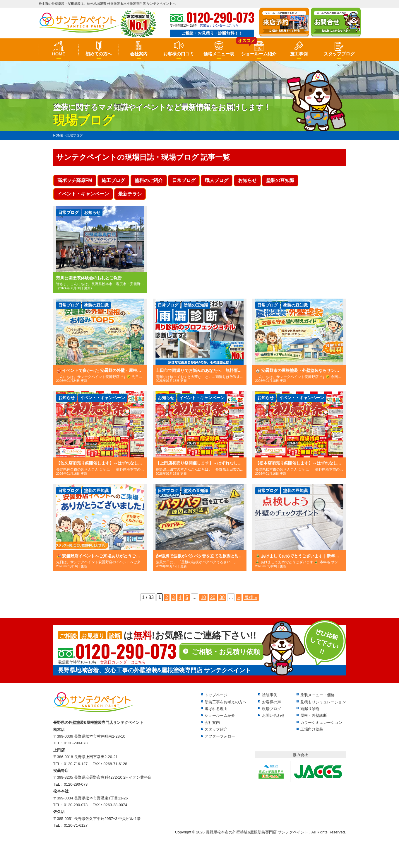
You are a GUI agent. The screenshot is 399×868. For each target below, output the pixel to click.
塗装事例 (270, 695)
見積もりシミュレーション (323, 702)
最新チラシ (130, 194)
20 (213, 597)
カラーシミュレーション (321, 723)
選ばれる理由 (216, 709)
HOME (59, 54)
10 (203, 597)
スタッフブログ (339, 54)
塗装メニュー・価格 (317, 695)
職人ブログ (217, 180)
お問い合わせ (273, 715)
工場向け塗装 (312, 729)
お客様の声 (272, 702)
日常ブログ (184, 180)
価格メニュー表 (219, 54)
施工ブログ (113, 180)
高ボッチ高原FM (75, 180)
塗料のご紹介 (149, 180)
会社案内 (139, 54)
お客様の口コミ (179, 54)
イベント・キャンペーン (83, 194)
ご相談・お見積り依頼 (226, 652)
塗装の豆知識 (280, 180)
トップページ (216, 695)
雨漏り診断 (310, 709)
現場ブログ (272, 709)
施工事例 (299, 54)
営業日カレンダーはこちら (219, 25)
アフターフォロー (220, 736)
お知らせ (247, 180)
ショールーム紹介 (259, 54)
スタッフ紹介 (216, 729)
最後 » (251, 597)
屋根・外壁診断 (314, 715)
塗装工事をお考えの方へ (226, 702)
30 (222, 597)
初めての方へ (99, 54)
